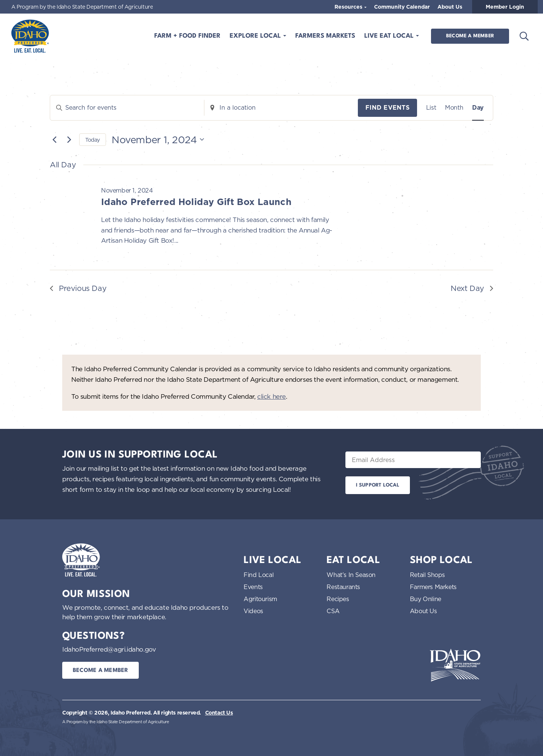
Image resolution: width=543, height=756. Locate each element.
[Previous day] (54, 139)
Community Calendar (402, 7)
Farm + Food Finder (187, 36)
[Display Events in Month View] (454, 108)
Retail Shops (427, 575)
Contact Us (219, 713)
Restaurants (343, 587)
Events (253, 587)
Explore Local (256, 36)
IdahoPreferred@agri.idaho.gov (109, 649)
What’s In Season (351, 575)
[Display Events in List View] (431, 108)
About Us (450, 7)
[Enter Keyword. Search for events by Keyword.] (127, 108)
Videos (253, 611)
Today (93, 140)
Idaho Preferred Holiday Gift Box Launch (196, 202)
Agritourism (260, 599)
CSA (333, 611)
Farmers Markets (325, 36)
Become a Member (470, 36)
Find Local (258, 575)
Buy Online (426, 599)
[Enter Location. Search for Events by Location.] (281, 108)
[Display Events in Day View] (478, 108)
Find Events (387, 108)
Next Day (472, 288)
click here (271, 396)
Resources (349, 7)
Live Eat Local (390, 36)
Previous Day (78, 288)
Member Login (505, 7)
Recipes (338, 599)
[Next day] (69, 139)
